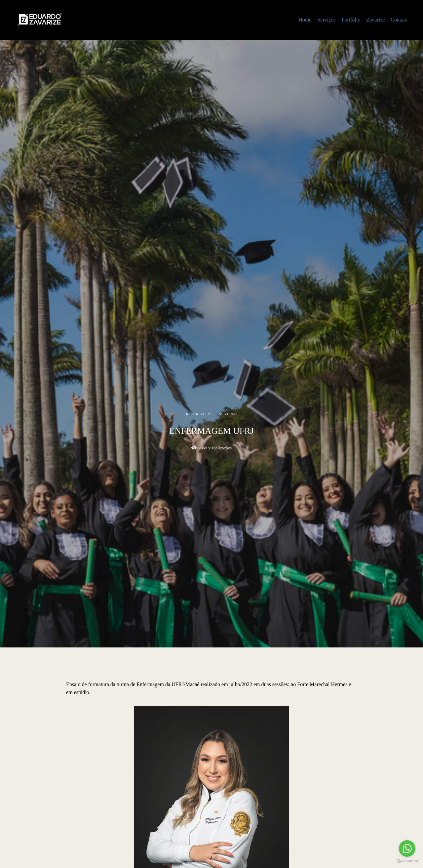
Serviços (326, 20)
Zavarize (375, 20)
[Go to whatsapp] (407, 848)
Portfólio (351, 20)
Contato (399, 20)
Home (305, 20)
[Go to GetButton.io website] (407, 861)
